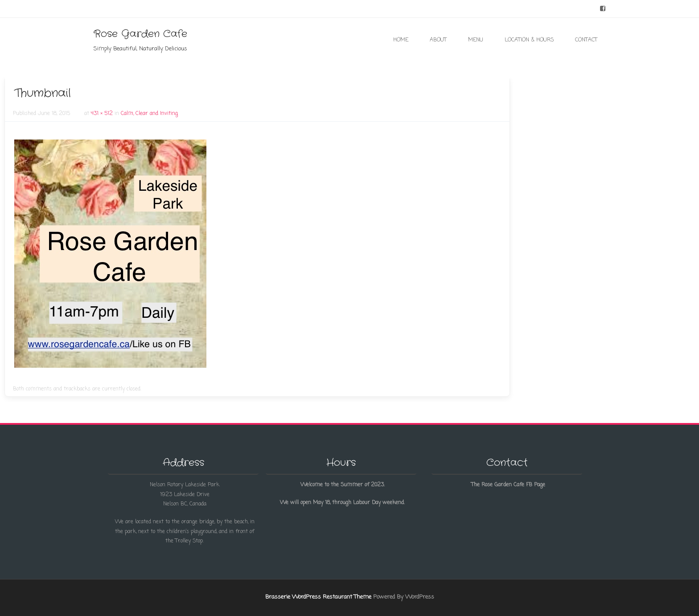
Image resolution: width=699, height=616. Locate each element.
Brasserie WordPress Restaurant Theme (318, 597)
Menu (476, 40)
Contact (586, 40)
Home (401, 40)
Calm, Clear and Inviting (149, 114)
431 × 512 (102, 114)
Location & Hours (529, 40)
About (438, 40)
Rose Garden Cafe (140, 34)
